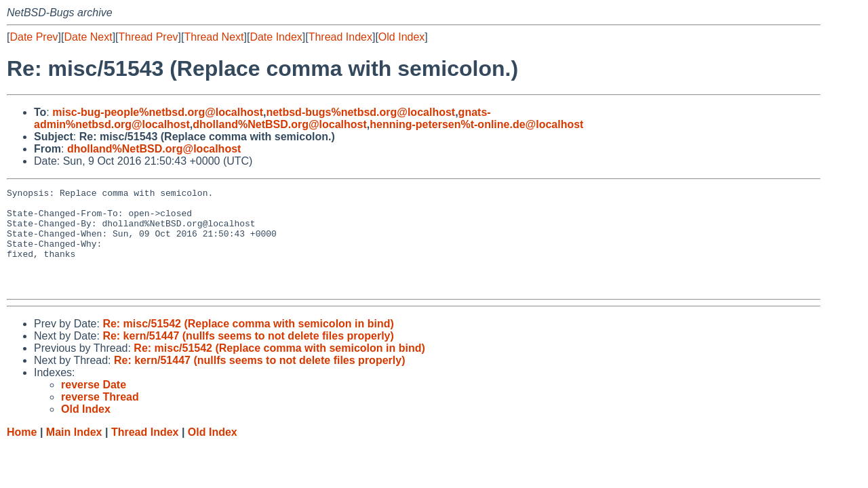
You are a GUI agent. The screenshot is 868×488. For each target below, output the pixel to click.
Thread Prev (149, 37)
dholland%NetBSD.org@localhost (280, 124)
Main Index (74, 452)
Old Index (401, 37)
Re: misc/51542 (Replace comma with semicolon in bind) (248, 344)
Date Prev (34, 37)
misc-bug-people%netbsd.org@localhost (158, 112)
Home (22, 452)
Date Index (276, 37)
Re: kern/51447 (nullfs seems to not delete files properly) (248, 356)
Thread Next (214, 37)
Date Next (88, 37)
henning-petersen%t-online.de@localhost (476, 124)
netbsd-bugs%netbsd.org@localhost (360, 112)
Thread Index (340, 37)
